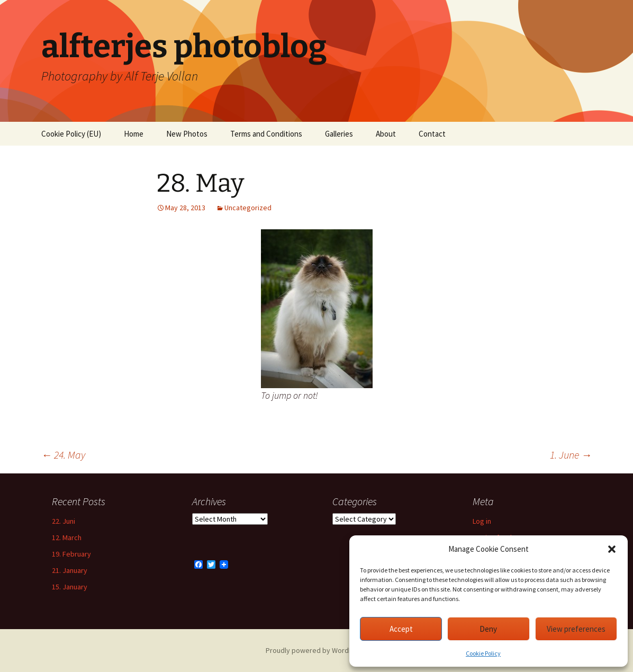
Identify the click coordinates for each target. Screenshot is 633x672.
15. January (70, 587)
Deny (488, 629)
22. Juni (64, 521)
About (386, 134)
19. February (71, 554)
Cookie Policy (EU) (71, 134)
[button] (612, 549)
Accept (401, 629)
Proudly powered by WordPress (316, 650)
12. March (67, 537)
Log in (482, 521)
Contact (432, 134)
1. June (571, 455)
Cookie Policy (483, 653)
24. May (63, 455)
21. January (70, 570)
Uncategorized (248, 208)
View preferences (576, 629)
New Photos (187, 134)
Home (134, 134)
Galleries (339, 134)
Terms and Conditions (266, 134)
